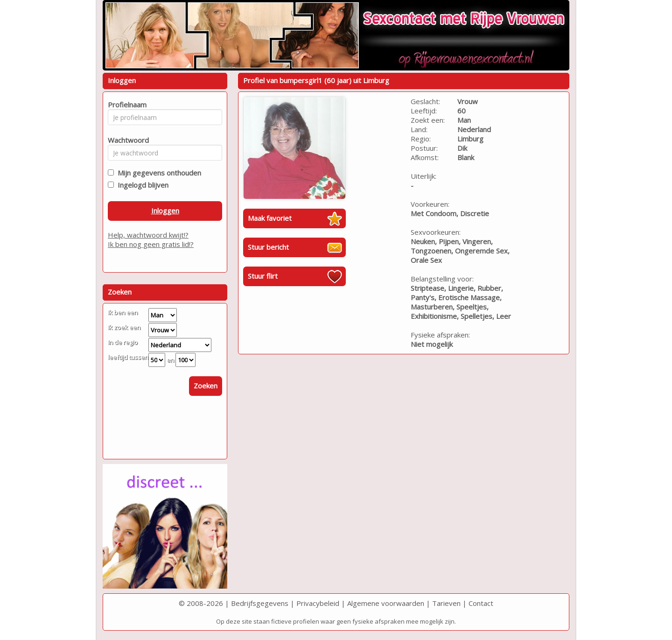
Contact (481, 603)
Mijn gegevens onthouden (157, 173)
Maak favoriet (270, 218)
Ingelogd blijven (141, 185)
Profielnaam (126, 105)
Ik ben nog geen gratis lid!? (151, 244)
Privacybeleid (318, 603)
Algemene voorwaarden (386, 603)
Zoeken (206, 386)
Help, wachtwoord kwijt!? (148, 235)
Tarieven (446, 603)
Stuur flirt (263, 276)
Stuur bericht (268, 247)
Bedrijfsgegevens (260, 603)
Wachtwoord (126, 140)
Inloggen (165, 211)
